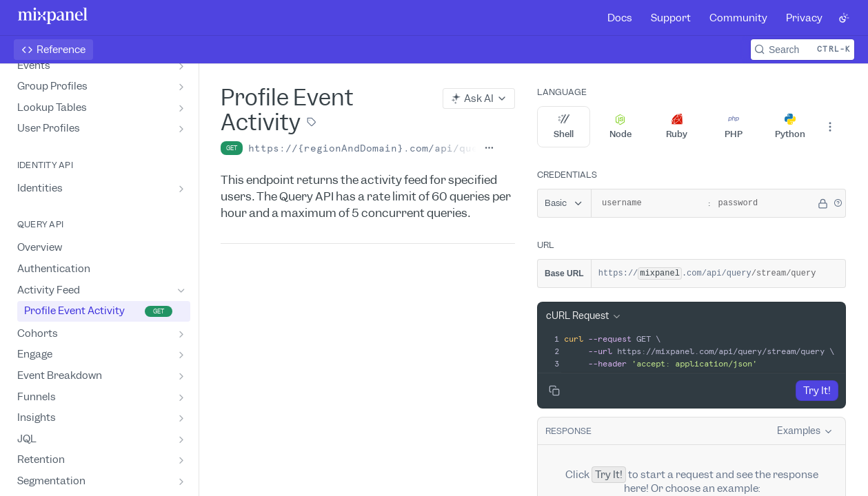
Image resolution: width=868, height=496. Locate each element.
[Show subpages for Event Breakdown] (181, 376)
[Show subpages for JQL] (181, 440)
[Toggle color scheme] (844, 18)
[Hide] (823, 203)
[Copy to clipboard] (554, 391)
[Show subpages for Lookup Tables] (181, 108)
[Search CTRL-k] (803, 50)
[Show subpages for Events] (181, 66)
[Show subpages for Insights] (181, 418)
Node (620, 127)
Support (671, 18)
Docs (620, 18)
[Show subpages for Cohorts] (181, 334)
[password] (764, 203)
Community (738, 18)
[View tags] (312, 123)
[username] (647, 203)
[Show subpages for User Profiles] (181, 129)
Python (790, 127)
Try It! (817, 391)
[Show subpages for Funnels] (181, 397)
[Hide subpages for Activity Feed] (181, 291)
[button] (838, 203)
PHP (734, 127)
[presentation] (703, 351)
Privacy (804, 18)
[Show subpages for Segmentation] (181, 482)
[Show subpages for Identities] (181, 189)
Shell (564, 127)
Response (568, 431)
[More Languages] (830, 127)
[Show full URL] (489, 148)
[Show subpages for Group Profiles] (181, 87)
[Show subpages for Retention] (181, 460)
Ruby (677, 127)
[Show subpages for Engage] (181, 355)
